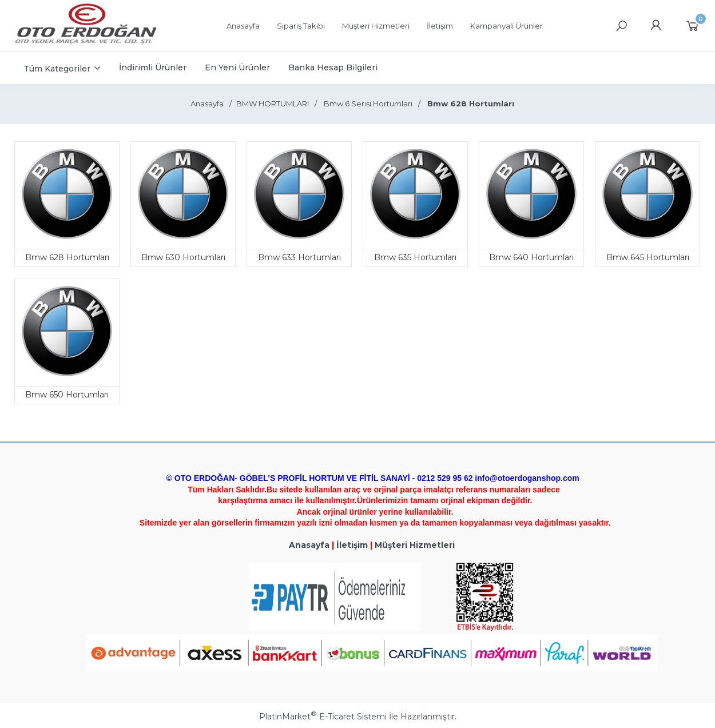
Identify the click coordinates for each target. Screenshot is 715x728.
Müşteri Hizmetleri (415, 545)
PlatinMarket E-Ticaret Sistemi (323, 717)
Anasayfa (309, 545)
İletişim (352, 545)
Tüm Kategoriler (57, 69)
